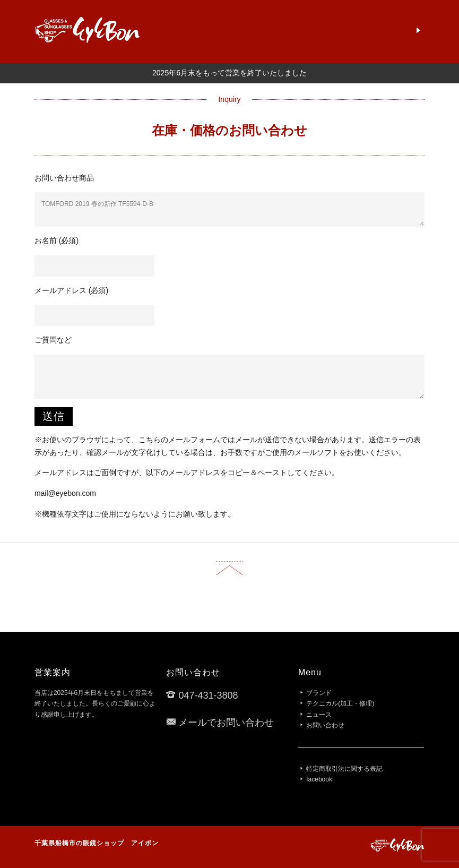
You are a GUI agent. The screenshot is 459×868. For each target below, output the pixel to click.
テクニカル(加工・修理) (340, 703)
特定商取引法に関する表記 (344, 769)
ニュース (319, 715)
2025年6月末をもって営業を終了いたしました (229, 73)
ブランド (319, 693)
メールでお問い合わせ (226, 723)
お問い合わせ (325, 725)
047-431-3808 (208, 695)
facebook (319, 779)
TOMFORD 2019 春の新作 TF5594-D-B (229, 209)
